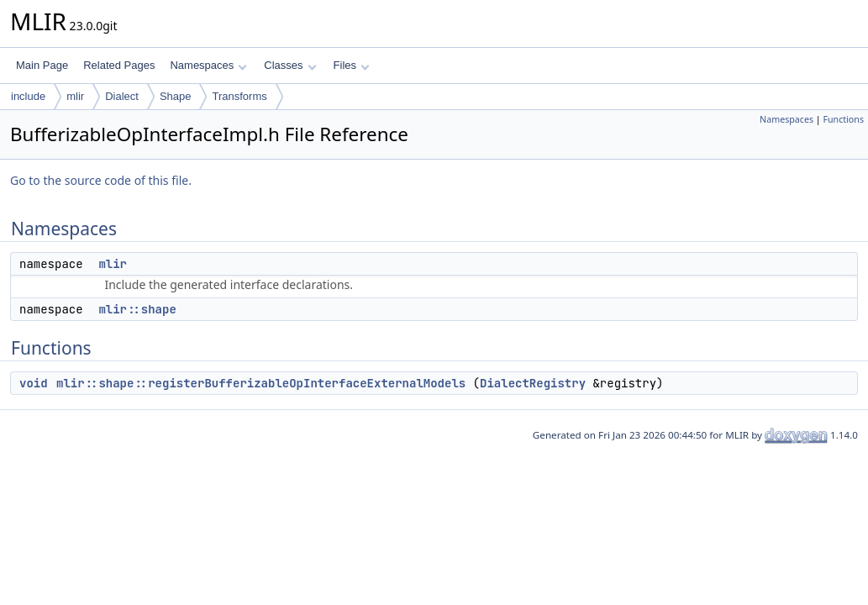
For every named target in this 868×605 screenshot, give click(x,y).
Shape (176, 96)
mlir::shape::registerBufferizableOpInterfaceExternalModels (261, 383)
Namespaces (208, 65)
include (28, 96)
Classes (290, 65)
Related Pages (119, 65)
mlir (75, 96)
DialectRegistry (533, 383)
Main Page (42, 65)
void (34, 383)
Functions (843, 119)
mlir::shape (137, 309)
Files (352, 65)
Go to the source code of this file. (101, 180)
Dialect (122, 96)
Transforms (239, 96)
